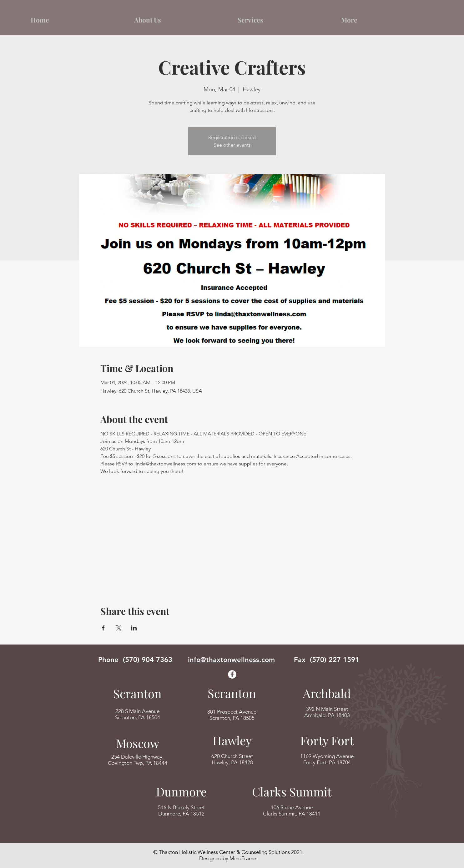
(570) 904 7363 (148, 660)
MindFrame (243, 858)
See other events (232, 145)
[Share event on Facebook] (103, 628)
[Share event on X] (119, 628)
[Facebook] (232, 674)
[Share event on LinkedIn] (134, 628)
